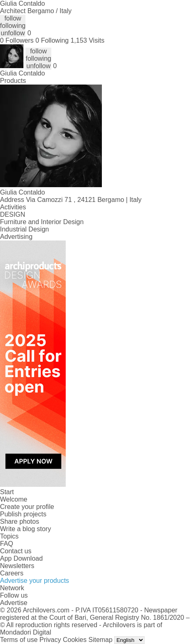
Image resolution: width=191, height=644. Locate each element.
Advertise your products (35, 581)
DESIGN (13, 214)
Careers (12, 573)
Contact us (16, 551)
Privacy (50, 640)
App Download (21, 558)
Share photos (20, 521)
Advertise (14, 603)
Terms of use (19, 640)
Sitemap (100, 640)
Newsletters (17, 566)
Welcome (14, 499)
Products (13, 81)
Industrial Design (24, 229)
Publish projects (23, 514)
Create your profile (27, 507)
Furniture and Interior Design (42, 222)
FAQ (7, 544)
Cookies (75, 640)
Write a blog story (25, 529)
